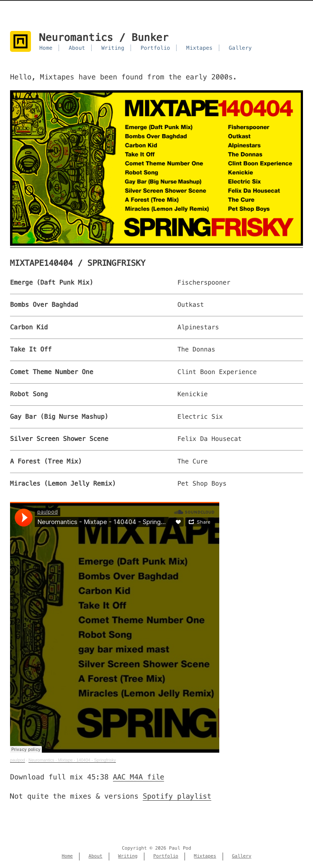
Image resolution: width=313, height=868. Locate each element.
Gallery (240, 48)
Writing (113, 48)
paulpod (18, 760)
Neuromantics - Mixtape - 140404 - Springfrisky (72, 760)
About (77, 48)
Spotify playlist (177, 796)
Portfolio (155, 48)
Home (46, 48)
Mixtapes (199, 48)
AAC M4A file (139, 777)
